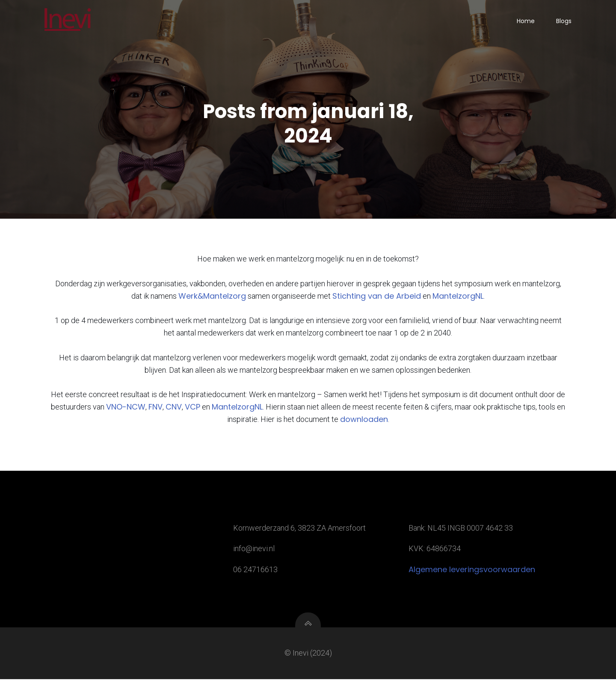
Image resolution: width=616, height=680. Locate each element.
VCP (192, 408)
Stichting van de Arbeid (377, 297)
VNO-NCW (126, 408)
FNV (155, 408)
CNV (174, 408)
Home (526, 21)
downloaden (364, 420)
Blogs (564, 21)
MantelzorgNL (458, 297)
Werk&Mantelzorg (212, 297)
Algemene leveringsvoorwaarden (472, 570)
